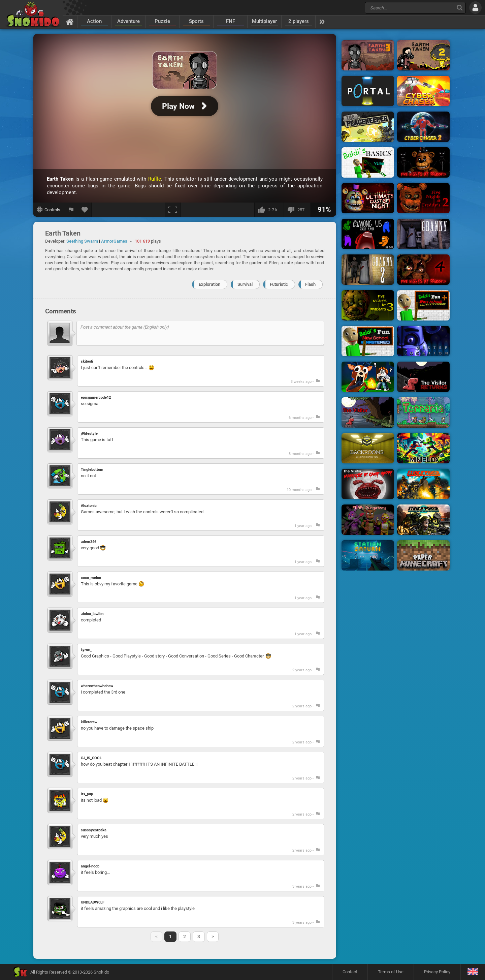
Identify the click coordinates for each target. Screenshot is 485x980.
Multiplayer (264, 21)
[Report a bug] (71, 210)
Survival (245, 284)
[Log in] (475, 8)
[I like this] (269, 210)
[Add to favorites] (85, 210)
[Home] (70, 22)
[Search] (460, 8)
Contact (350, 972)
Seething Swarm (82, 241)
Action (94, 21)
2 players (299, 21)
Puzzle (162, 21)
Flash (310, 284)
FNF (231, 21)
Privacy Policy (437, 972)
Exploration (209, 284)
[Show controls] (49, 210)
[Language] (473, 972)
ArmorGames (114, 241)
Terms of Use (391, 972)
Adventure (128, 21)
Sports (196, 21)
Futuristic (279, 284)
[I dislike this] (297, 210)
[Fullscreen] (173, 210)
